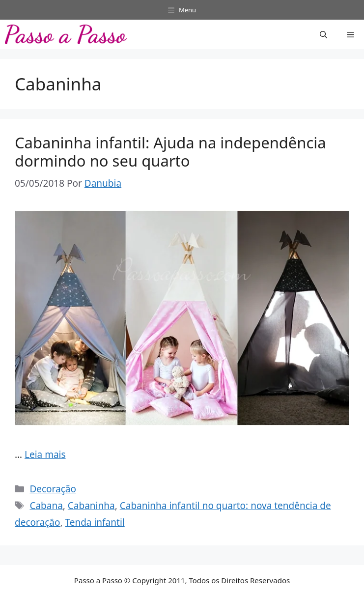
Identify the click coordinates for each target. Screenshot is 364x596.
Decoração (53, 489)
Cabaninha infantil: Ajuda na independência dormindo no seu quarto (170, 152)
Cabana (46, 506)
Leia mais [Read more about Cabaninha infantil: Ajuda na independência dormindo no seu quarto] (45, 454)
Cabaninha (91, 506)
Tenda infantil (95, 522)
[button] (323, 34)
